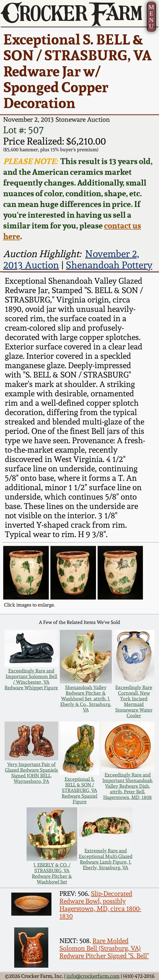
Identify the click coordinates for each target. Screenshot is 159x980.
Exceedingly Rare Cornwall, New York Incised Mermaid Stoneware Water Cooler (134, 701)
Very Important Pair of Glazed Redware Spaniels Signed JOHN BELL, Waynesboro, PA (31, 773)
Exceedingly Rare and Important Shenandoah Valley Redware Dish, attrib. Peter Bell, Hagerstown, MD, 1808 (127, 786)
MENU (151, 16)
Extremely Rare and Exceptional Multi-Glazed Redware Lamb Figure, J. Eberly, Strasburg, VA (106, 859)
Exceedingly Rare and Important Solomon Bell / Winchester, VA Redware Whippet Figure (31, 679)
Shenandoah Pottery (109, 265)
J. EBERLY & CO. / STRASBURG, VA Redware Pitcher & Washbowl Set (52, 873)
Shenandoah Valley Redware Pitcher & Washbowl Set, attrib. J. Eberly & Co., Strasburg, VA (86, 699)
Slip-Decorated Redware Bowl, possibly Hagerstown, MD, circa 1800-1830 (100, 905)
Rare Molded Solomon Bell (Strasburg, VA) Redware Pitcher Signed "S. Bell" (104, 948)
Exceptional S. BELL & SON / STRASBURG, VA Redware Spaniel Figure (79, 790)
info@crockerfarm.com (93, 976)
